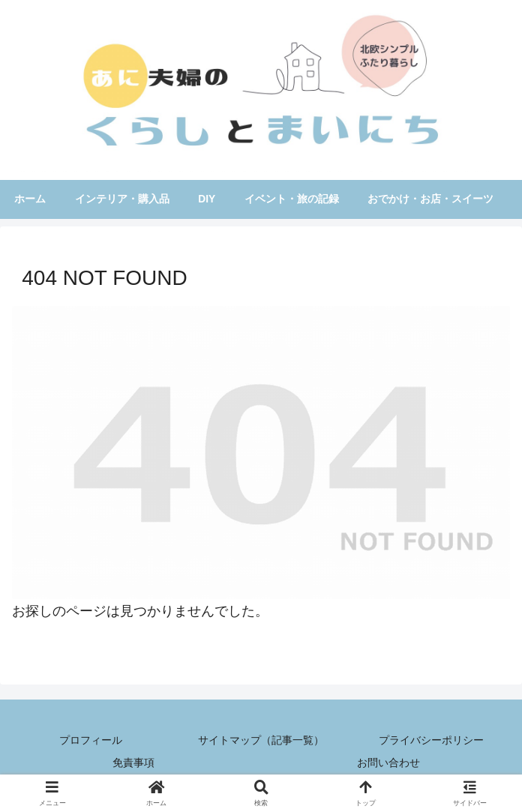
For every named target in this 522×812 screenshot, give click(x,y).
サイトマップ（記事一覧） (261, 742)
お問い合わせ (388, 764)
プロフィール (91, 742)
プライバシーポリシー (431, 742)
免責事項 (133, 764)
